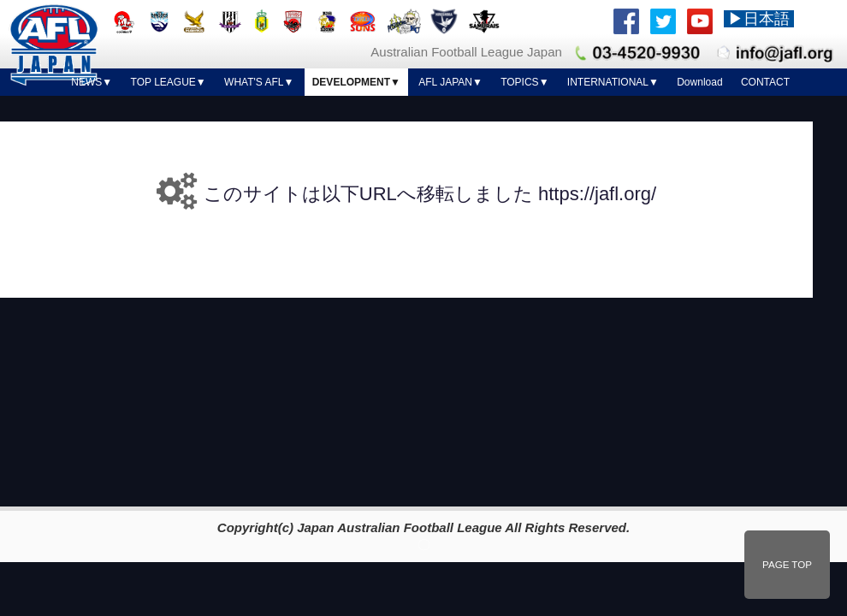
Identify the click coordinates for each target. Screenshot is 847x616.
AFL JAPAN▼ (450, 82)
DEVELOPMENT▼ (356, 82)
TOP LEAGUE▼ (169, 82)
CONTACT (765, 82)
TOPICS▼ (524, 82)
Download (699, 82)
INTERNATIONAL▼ (613, 82)
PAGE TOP (787, 565)
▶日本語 (759, 19)
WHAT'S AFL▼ (259, 82)
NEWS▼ (92, 82)
